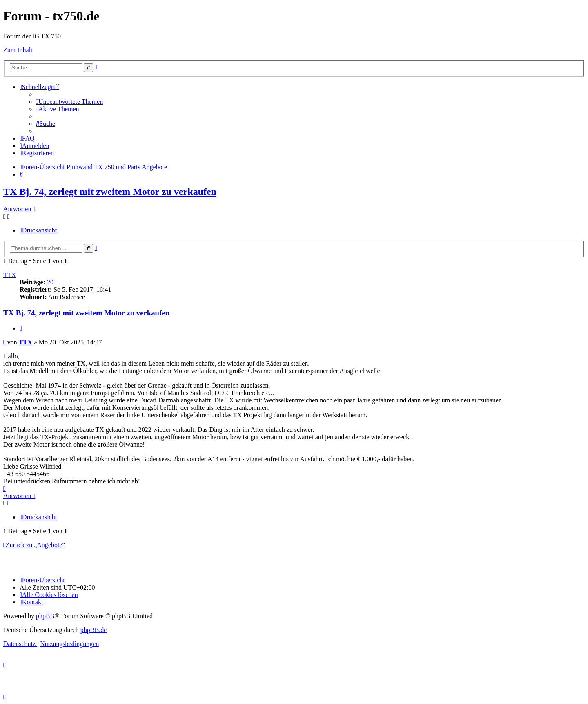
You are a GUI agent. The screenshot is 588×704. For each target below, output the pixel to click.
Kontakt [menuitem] (31, 602)
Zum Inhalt (18, 50)
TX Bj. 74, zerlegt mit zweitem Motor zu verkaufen (110, 192)
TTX (10, 275)
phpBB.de (94, 630)
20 (50, 282)
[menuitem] (69, 102)
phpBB (45, 616)
